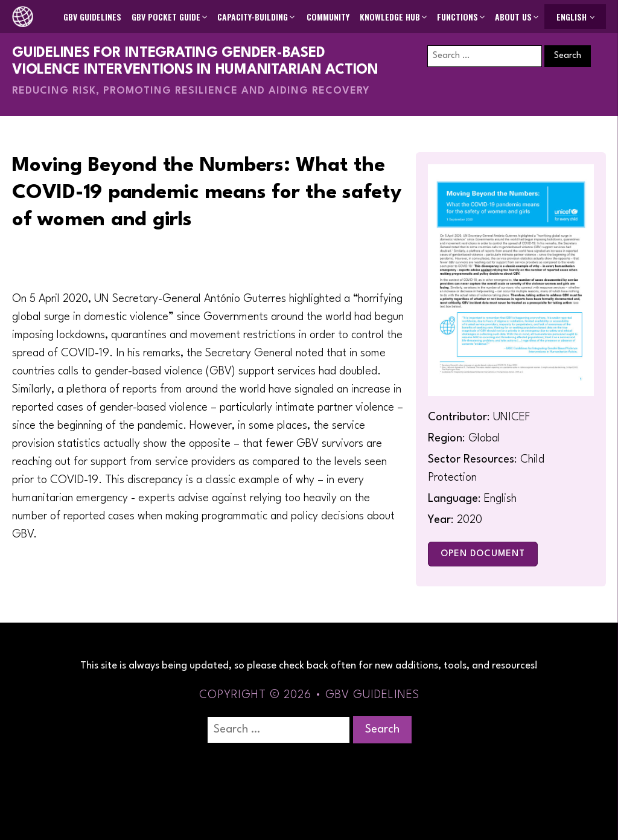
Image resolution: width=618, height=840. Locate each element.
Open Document (483, 554)
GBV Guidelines (92, 17)
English (572, 17)
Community (328, 17)
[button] (170, 17)
